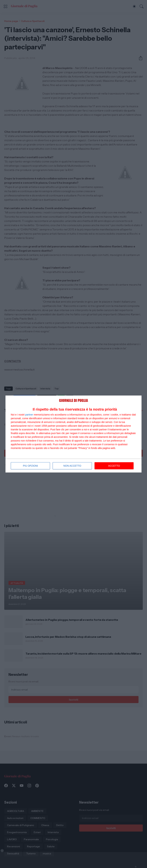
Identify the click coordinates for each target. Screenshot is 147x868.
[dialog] (73, 434)
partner (29, 415)
